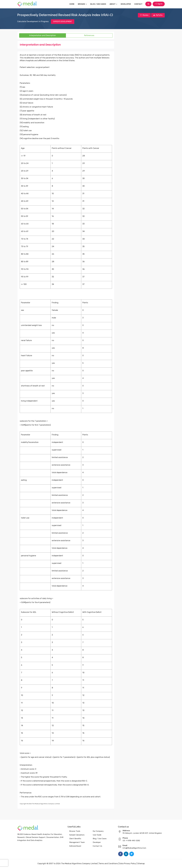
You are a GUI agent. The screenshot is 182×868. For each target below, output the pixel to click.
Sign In (159, 4)
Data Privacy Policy (128, 864)
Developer (126, 4)
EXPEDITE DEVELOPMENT (63, 22)
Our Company (98, 831)
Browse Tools (75, 831)
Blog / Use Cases (98, 4)
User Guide (97, 835)
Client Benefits (75, 839)
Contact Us (97, 846)
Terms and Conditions (108, 864)
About (114, 4)
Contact (139, 4)
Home (72, 4)
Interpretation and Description (43, 36)
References (89, 36)
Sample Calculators (77, 835)
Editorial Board (75, 846)
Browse (83, 4)
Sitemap (141, 864)
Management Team (77, 842)
